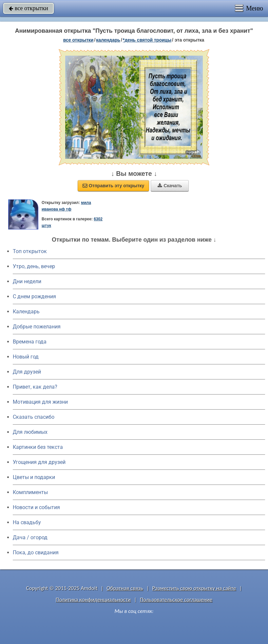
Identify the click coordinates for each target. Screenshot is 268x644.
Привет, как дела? (35, 387)
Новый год (26, 357)
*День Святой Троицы (147, 40)
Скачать (170, 186)
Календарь (108, 40)
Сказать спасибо (34, 417)
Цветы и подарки (34, 477)
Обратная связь (125, 588)
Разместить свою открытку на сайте (194, 588)
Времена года (30, 342)
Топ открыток (30, 251)
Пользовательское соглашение (176, 600)
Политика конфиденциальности (93, 600)
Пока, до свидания (36, 552)
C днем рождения (34, 296)
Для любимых (30, 432)
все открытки (29, 8)
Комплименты (30, 492)
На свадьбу (27, 522)
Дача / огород (30, 537)
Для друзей (27, 372)
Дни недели (27, 281)
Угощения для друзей (39, 462)
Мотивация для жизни (40, 402)
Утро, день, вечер (34, 266)
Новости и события (36, 507)
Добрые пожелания (37, 327)
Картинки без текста (38, 447)
